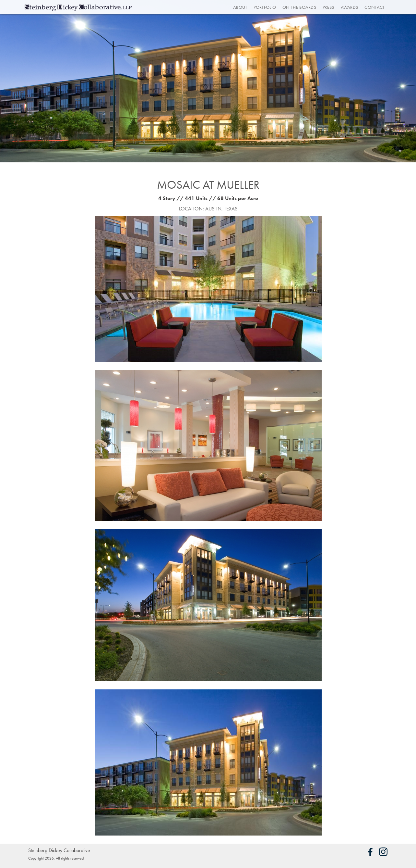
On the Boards (299, 7)
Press (328, 7)
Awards (350, 7)
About (240, 7)
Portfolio (265, 7)
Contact (374, 7)
